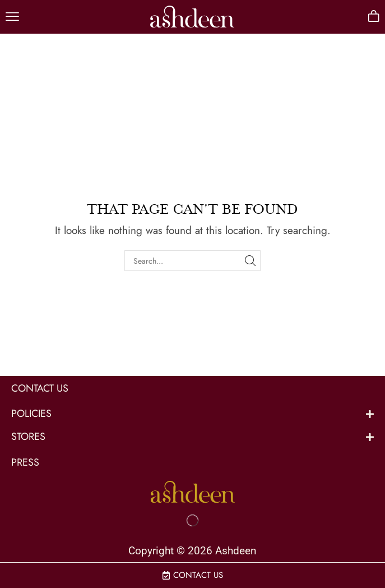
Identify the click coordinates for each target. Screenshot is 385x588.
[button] (12, 17)
